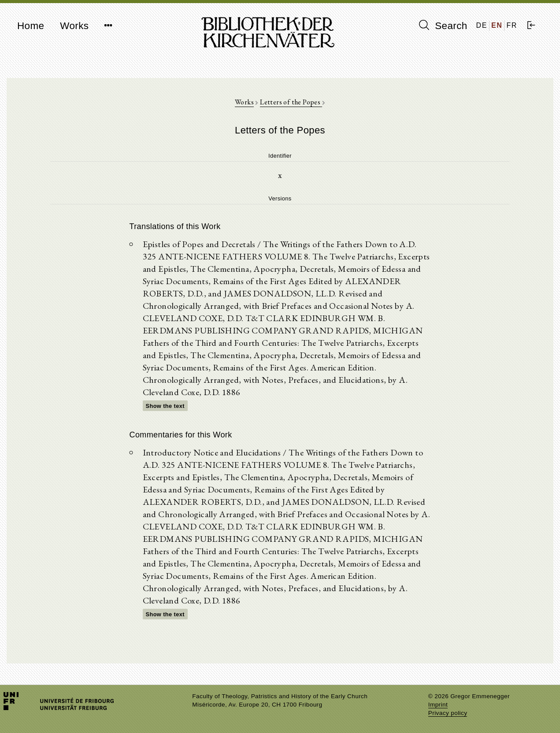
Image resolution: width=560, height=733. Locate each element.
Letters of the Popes (291, 102)
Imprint (438, 705)
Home (31, 26)
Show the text (165, 406)
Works (74, 26)
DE (482, 25)
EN (497, 25)
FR (512, 25)
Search (443, 26)
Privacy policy (448, 713)
